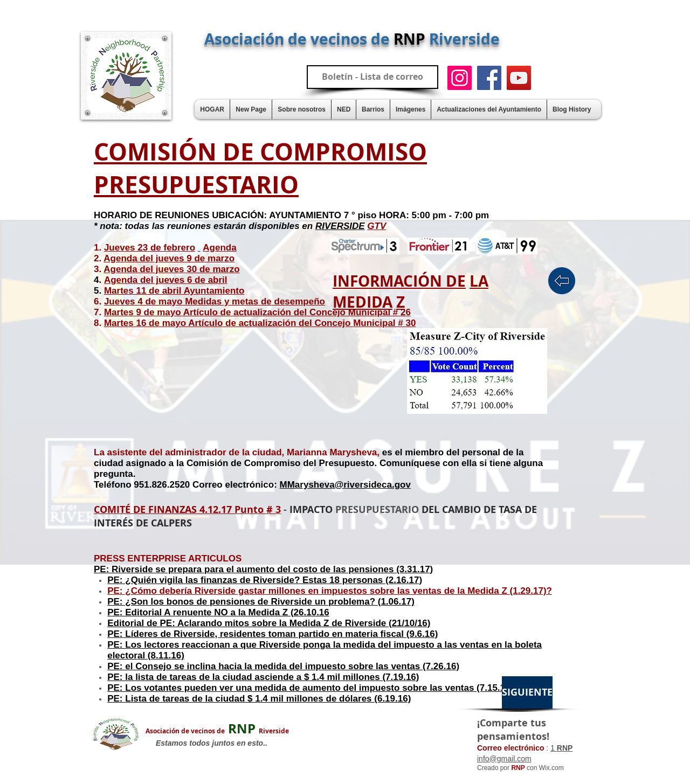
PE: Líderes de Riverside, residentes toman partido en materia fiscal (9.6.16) (272, 634)
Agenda (219, 248)
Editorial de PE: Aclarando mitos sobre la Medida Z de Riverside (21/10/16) (269, 623)
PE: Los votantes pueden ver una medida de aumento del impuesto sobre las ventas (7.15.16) (310, 688)
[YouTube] (519, 78)
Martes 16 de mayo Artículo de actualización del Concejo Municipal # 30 (260, 323)
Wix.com (551, 768)
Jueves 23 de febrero (150, 248)
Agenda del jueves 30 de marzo (171, 269)
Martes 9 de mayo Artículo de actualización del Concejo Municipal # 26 (257, 312)
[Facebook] (489, 78)
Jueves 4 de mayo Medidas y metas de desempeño (215, 301)
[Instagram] (460, 78)
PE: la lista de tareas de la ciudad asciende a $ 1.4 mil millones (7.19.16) (263, 677)
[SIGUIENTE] (527, 692)
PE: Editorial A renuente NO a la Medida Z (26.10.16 (218, 612)
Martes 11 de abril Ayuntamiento (174, 291)
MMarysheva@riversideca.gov (345, 485)
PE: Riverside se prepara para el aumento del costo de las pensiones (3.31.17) (263, 569)
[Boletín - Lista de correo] (372, 77)
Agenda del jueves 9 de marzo (169, 258)
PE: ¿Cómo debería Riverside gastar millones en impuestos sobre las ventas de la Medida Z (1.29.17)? (330, 591)
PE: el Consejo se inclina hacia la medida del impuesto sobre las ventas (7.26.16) (283, 666)
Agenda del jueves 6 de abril (166, 280)
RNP (217, 729)
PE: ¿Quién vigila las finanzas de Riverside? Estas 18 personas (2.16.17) (265, 580)
